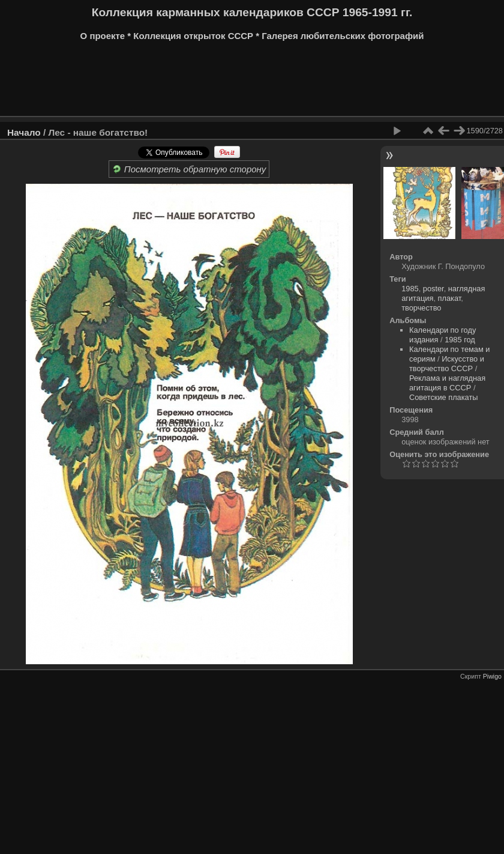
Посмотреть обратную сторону (189, 169)
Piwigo (492, 676)
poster (433, 289)
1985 (410, 289)
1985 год (460, 340)
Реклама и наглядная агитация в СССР (447, 383)
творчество (421, 308)
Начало (24, 132)
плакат (450, 298)
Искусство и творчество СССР (447, 364)
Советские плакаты (444, 397)
